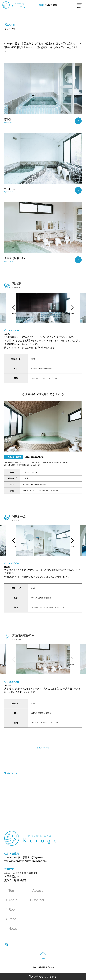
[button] (14, 308)
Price (11, 920)
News (11, 930)
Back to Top (43, 748)
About (11, 901)
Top (9, 891)
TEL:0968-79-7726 (14, 861)
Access (37, 891)
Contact (37, 901)
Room (11, 910)
